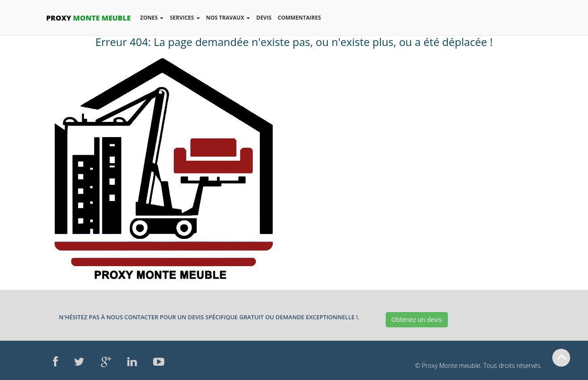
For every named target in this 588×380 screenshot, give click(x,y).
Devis (264, 18)
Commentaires (299, 18)
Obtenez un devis (417, 319)
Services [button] (186, 20)
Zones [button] (153, 20)
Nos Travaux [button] (229, 20)
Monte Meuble (89, 18)
